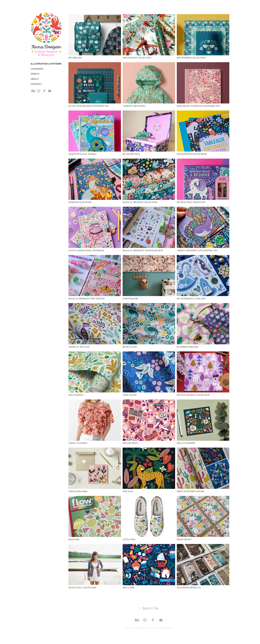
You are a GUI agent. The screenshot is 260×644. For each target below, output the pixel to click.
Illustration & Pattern (46, 64)
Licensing (37, 69)
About (35, 79)
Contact (36, 84)
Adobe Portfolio (143, 628)
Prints (35, 74)
